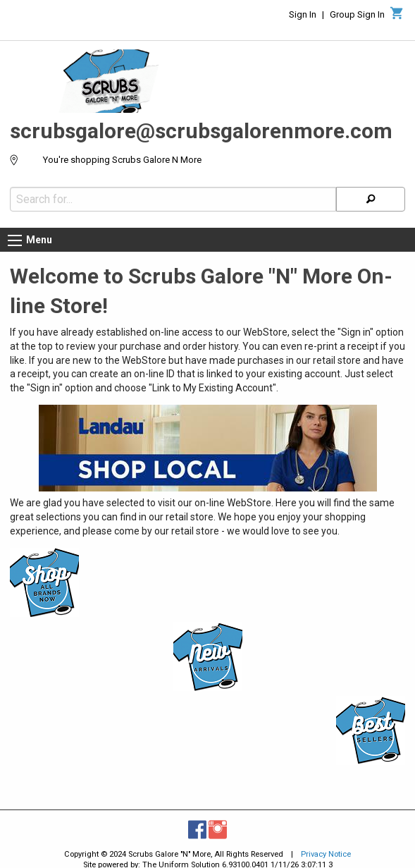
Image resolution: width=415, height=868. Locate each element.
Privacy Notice (326, 854)
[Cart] (397, 17)
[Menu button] (15, 240)
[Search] (371, 199)
